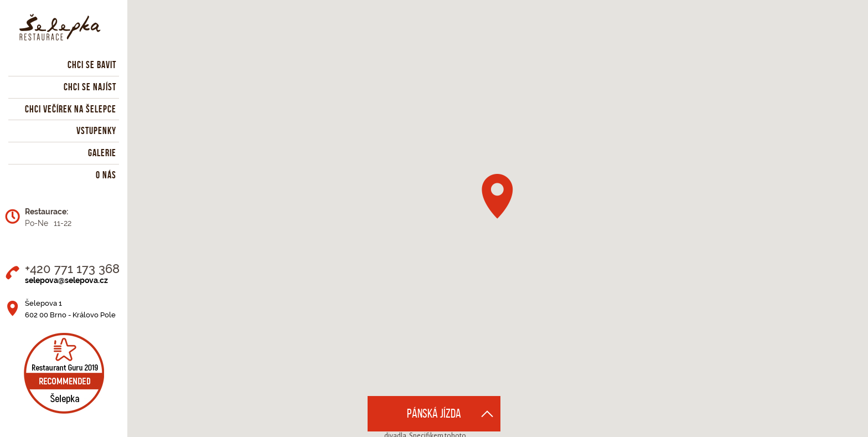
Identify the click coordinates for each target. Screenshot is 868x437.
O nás (106, 175)
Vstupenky (96, 131)
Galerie (102, 153)
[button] (497, 196)
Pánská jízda (434, 413)
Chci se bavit (92, 65)
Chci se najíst (90, 87)
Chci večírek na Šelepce (71, 109)
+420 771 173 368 (72, 269)
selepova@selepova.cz (66, 280)
